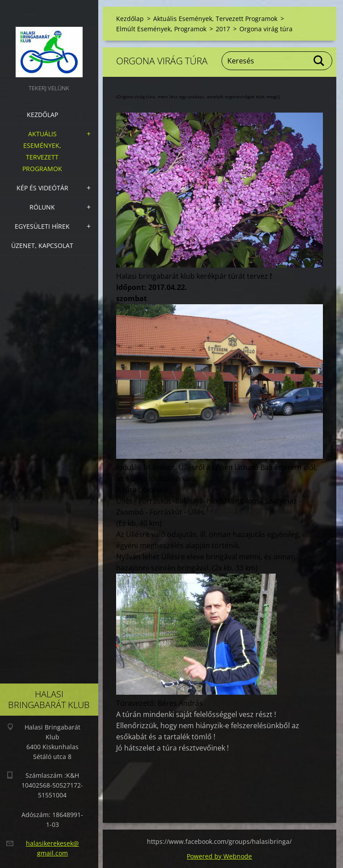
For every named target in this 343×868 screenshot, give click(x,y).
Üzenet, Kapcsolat (42, 245)
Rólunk (42, 207)
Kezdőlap (42, 115)
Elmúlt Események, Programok (161, 29)
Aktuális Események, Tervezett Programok (42, 151)
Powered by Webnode (219, 856)
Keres (319, 61)
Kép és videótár (42, 188)
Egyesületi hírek (42, 226)
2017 (223, 29)
